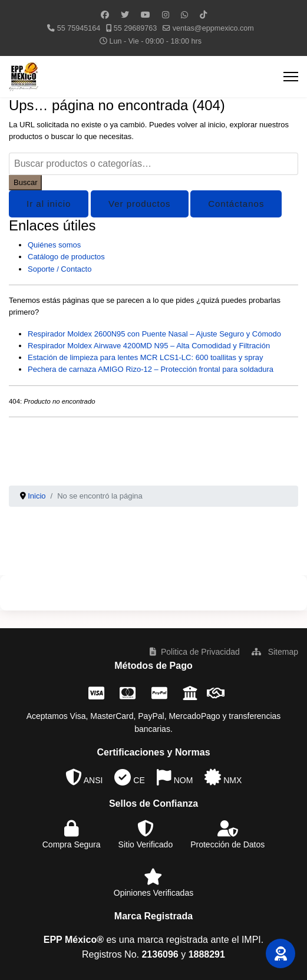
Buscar (25, 182)
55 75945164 (79, 28)
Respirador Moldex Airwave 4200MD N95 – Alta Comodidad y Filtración (149, 346)
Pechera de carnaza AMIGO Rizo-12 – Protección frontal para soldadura (151, 369)
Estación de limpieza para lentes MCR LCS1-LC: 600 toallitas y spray (146, 357)
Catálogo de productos (66, 257)
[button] (280, 953)
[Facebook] (105, 15)
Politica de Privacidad (195, 652)
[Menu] (291, 77)
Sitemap (275, 652)
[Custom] (203, 15)
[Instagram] (166, 15)
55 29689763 (136, 28)
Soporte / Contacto (60, 269)
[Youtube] (146, 15)
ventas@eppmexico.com (213, 28)
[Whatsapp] (184, 15)
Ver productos (140, 204)
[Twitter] (125, 15)
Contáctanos (236, 204)
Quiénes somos (54, 245)
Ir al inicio (49, 204)
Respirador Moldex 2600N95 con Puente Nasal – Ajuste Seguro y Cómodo (154, 334)
